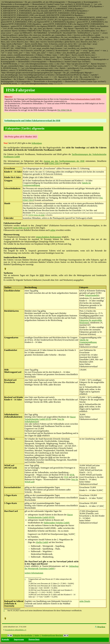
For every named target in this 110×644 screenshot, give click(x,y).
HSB (90, 198)
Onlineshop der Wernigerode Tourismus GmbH (52, 567)
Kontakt (5, 639)
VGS (66, 477)
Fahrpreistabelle (92, 295)
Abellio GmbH (42, 542)
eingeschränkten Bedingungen (48, 237)
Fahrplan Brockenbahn (20, 635)
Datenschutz (34, 639)
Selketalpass (37, 143)
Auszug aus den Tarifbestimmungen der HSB (64, 161)
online (53, 230)
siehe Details (85, 601)
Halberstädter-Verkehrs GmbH (57, 523)
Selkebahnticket (11, 415)
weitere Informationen (34, 573)
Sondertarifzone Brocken (55, 635)
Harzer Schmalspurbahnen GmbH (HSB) (85, 99)
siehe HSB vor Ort (21, 228)
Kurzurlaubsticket (12, 487)
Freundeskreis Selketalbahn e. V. (16, 630)
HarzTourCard (11, 511)
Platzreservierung (12, 235)
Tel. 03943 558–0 (64, 110)
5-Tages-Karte (11, 503)
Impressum (19, 639)
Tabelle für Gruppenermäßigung (88, 341)
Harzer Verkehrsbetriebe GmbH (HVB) (50, 418)
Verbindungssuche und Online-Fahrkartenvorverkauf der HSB (32, 121)
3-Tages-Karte (11, 495)
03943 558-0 (54, 163)
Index (37, 635)
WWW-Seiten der (36, 215)
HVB (72, 475)
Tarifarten (8, 273)
